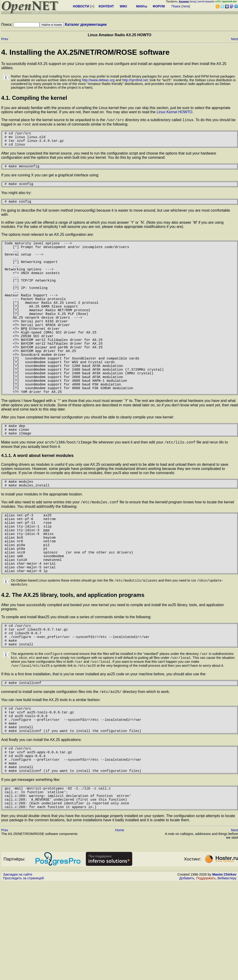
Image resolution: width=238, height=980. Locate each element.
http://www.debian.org (98, 80)
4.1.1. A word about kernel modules (37, 506)
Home (120, 928)
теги (186, 6)
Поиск (176, 6)
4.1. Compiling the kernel (34, 98)
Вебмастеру (227, 976)
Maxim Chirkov (224, 972)
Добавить (187, 976)
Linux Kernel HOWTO (174, 112)
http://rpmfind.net (135, 80)
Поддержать (206, 976)
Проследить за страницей (23, 976)
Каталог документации (86, 24)
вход (193, 1)
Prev (5, 39)
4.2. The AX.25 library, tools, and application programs (73, 664)
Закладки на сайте (18, 972)
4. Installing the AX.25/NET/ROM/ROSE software (85, 52)
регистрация (206, 1)
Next (235, 39)
